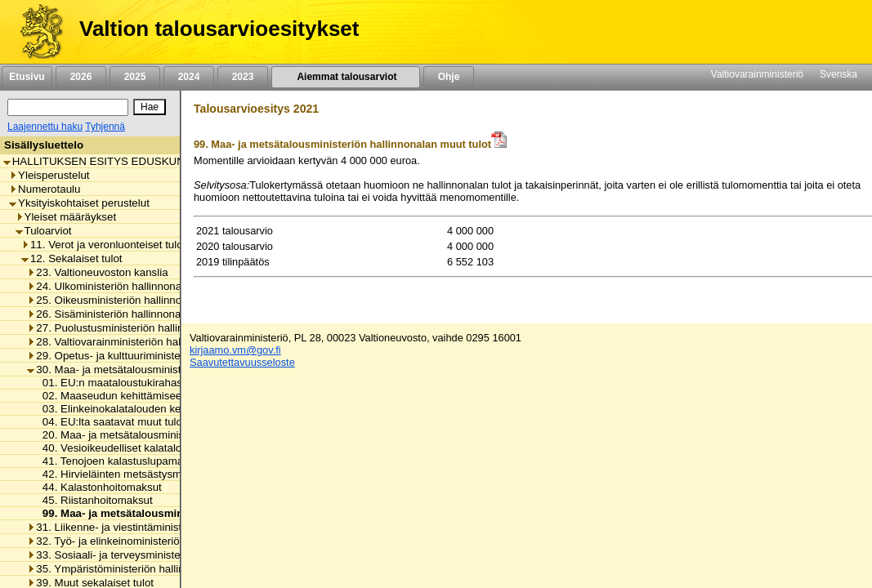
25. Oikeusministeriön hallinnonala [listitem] (114, 300)
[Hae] (150, 107)
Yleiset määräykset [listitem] (66, 217)
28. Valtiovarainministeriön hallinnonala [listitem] (125, 342)
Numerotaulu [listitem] (45, 189)
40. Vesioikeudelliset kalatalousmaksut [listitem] (131, 448)
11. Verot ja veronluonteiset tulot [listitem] (103, 245)
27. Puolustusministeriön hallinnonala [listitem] (121, 328)
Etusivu (27, 77)
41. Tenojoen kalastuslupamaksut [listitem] (119, 461)
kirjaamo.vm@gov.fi (235, 350)
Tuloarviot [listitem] (44, 231)
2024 (189, 77)
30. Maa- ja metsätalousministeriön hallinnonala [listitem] (147, 370)
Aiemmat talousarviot (346, 77)
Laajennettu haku (45, 127)
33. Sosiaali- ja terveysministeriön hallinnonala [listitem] (143, 555)
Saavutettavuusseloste (242, 362)
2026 (81, 77)
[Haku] (68, 107)
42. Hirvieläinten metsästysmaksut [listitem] (121, 474)
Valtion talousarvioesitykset (219, 29)
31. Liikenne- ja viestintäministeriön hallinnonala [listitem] (147, 527)
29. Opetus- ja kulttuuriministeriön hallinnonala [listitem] (143, 356)
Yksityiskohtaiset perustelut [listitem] (79, 203)
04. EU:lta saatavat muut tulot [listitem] (110, 422)
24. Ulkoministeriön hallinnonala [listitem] (108, 286)
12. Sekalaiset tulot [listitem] (72, 258)
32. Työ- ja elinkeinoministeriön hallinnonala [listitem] (137, 541)
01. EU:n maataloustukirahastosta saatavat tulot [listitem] (154, 383)
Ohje (449, 77)
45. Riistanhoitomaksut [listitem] (93, 500)
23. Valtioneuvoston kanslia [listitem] (97, 272)
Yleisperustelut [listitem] (49, 175)
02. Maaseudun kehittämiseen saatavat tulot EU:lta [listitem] (161, 396)
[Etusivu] (36, 32)
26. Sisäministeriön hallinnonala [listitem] (108, 314)
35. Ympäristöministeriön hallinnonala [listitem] (122, 569)
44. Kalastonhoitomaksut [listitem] (98, 487)
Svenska (838, 74)
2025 (135, 77)
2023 (243, 77)
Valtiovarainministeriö (757, 74)
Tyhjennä (105, 127)
